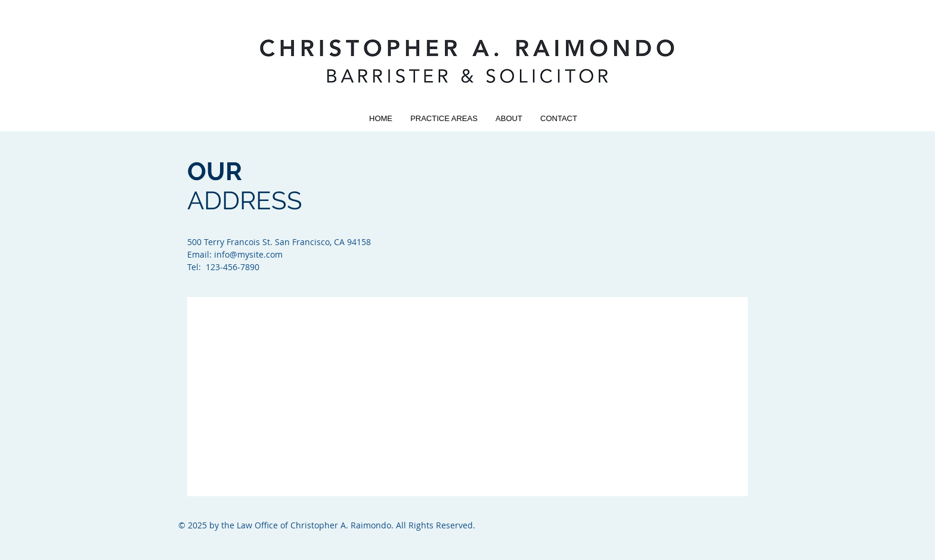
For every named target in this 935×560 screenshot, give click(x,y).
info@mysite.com (248, 254)
